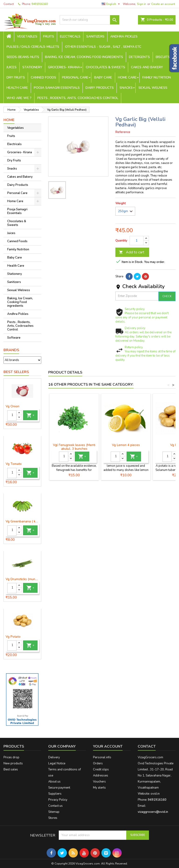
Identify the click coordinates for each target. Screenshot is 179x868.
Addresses (101, 776)
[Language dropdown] (111, 4)
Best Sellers (16, 372)
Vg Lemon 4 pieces (126, 445)
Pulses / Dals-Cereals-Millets (33, 47)
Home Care (127, 77)
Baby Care (103, 77)
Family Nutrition (157, 77)
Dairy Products (100, 88)
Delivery (54, 757)
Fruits (49, 36)
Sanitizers (95, 36)
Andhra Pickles (124, 36)
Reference (123, 132)
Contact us (55, 806)
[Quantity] (12, 415)
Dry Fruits (16, 77)
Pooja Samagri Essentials (57, 88)
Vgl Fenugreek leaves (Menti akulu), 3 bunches (74, 447)
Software (14, 338)
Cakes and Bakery (147, 67)
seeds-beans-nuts (23, 57)
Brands (11, 350)
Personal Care (75, 77)
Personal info (102, 757)
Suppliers (55, 794)
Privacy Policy (58, 800)
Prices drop (11, 757)
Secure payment (59, 788)
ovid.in (155, 794)
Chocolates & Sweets (105, 67)
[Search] (89, 20)
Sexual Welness (153, 88)
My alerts (99, 788)
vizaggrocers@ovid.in (153, 812)
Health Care (17, 88)
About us (54, 782)
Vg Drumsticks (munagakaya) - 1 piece (22, 579)
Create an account (163, 4)
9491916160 (40, 4)
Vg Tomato (14, 464)
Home (9, 120)
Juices (12, 67)
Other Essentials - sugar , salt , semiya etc (103, 47)
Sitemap (54, 812)
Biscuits (163, 57)
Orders (98, 763)
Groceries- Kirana (64, 67)
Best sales (11, 769)
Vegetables (27, 36)
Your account (108, 746)
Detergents (139, 57)
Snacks (126, 88)
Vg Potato (13, 637)
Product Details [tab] (65, 372)
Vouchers (99, 782)
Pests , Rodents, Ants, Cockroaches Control (78, 98)
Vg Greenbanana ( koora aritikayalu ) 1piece (22, 521)
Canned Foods (43, 77)
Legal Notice (57, 763)
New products (13, 763)
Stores (53, 818)
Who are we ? (19, 98)
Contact (9, 4)
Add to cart (132, 252)
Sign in (142, 4)
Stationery (32, 67)
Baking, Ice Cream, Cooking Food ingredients (84, 57)
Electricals (70, 36)
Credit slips (101, 769)
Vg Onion (12, 406)
